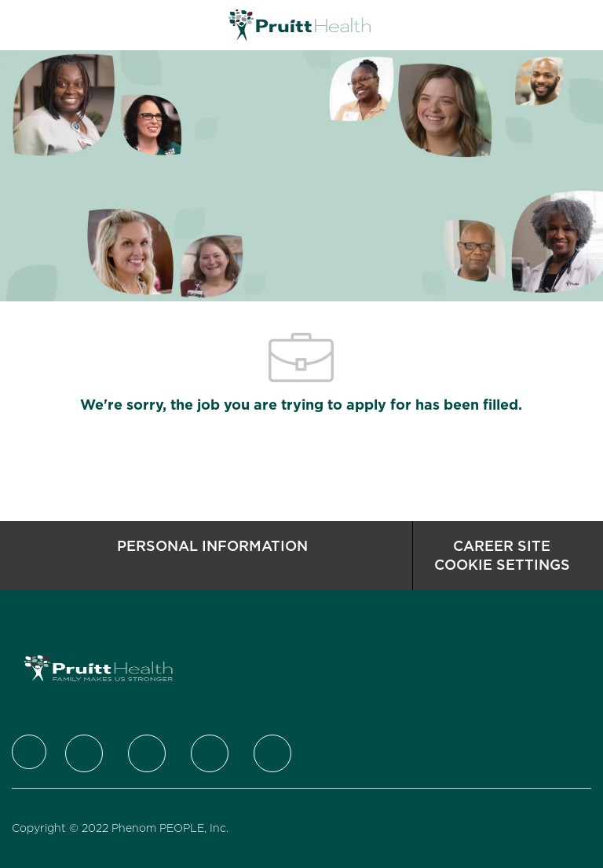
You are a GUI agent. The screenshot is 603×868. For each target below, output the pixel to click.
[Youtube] (272, 753)
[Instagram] (210, 753)
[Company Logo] (300, 24)
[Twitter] (84, 753)
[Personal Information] (212, 556)
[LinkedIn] (147, 753)
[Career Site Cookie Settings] (502, 556)
